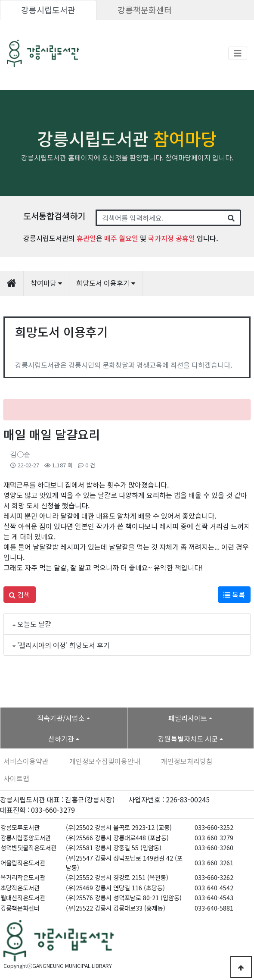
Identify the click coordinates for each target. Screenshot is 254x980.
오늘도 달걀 (34, 624)
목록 (234, 595)
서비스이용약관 (26, 761)
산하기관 (61, 739)
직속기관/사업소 (61, 718)
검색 (20, 595)
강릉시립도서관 (48, 10)
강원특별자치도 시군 (188, 739)
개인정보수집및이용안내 (105, 761)
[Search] (159, 218)
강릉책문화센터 (145, 10)
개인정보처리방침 (187, 761)
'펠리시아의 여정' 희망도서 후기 (63, 645)
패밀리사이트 (188, 718)
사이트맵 (16, 778)
